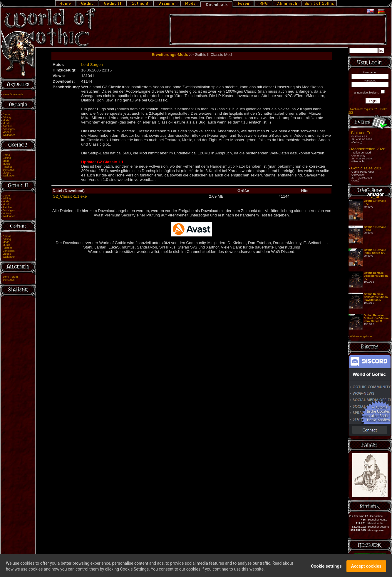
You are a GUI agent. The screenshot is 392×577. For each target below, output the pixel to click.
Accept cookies (366, 568)
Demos (7, 236)
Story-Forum (10, 277)
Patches (8, 126)
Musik (6, 123)
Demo (6, 114)
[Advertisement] (278, 30)
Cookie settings (326, 568)
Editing (7, 117)
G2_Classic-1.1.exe (70, 196)
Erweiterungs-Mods (170, 55)
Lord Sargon (92, 65)
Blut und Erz (362, 133)
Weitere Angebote (361, 336)
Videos (7, 132)
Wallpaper (9, 135)
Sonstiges (9, 129)
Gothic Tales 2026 (367, 168)
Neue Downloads (13, 94)
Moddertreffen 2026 (368, 149)
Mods (6, 120)
